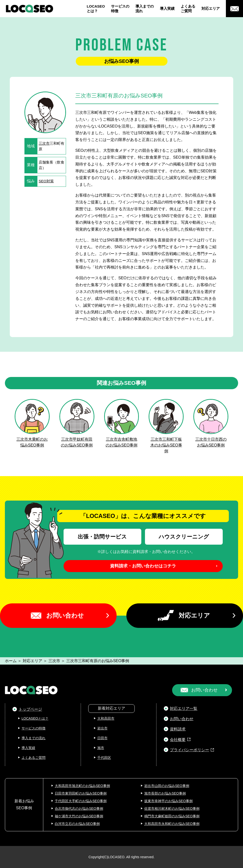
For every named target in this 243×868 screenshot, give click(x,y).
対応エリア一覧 (184, 709)
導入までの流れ (145, 9)
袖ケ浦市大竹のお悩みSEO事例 (79, 816)
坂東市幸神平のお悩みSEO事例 (168, 801)
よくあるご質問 (188, 9)
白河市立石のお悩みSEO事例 (77, 824)
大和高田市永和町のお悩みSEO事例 (172, 824)
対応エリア (211, 8)
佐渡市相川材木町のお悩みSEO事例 (172, 809)
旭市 (101, 748)
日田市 (102, 738)
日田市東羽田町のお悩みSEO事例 (81, 793)
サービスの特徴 (120, 9)
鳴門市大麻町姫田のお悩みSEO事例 (172, 816)
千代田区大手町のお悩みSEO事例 (81, 801)
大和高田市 (106, 718)
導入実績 (167, 8)
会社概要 (178, 740)
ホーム (11, 661)
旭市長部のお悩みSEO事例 (165, 793)
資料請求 (178, 729)
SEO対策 (46, 181)
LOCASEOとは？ (96, 9)
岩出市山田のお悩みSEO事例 (167, 786)
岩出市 (102, 728)
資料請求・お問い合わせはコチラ (143, 566)
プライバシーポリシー (189, 750)
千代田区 (104, 758)
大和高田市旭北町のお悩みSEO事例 (82, 786)
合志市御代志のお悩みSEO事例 (79, 809)
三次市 (44, 143)
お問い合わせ (65, 615)
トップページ (30, 709)
